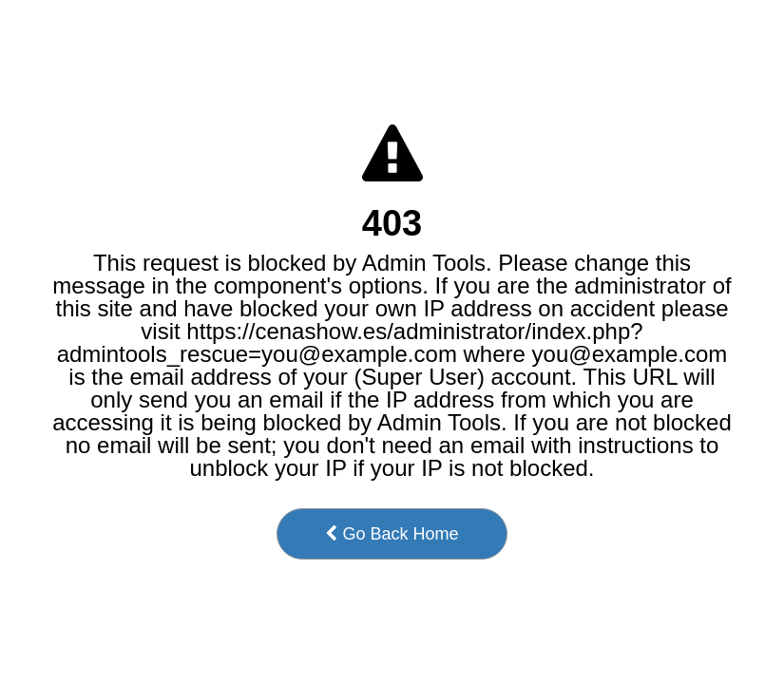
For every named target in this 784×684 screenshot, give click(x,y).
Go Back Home (392, 534)
